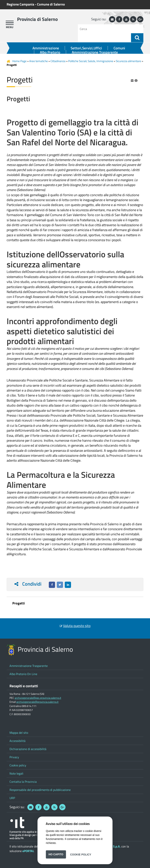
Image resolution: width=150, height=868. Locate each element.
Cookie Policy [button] (81, 854)
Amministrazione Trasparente (95, 52)
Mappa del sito (19, 733)
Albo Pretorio (50, 52)
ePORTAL (28, 851)
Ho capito (56, 854)
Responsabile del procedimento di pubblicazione (40, 790)
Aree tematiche (39, 61)
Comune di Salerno (51, 4)
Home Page (19, 61)
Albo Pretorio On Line (23, 674)
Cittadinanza (58, 61)
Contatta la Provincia (23, 782)
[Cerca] (106, 29)
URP (12, 798)
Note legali (16, 773)
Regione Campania (20, 4)
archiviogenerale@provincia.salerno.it (37, 702)
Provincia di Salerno (37, 19)
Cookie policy (18, 765)
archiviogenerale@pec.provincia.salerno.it (38, 698)
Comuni (119, 48)
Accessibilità (17, 741)
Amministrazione (46, 48)
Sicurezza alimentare (128, 61)
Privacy (14, 757)
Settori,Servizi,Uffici (86, 48)
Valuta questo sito (77, 626)
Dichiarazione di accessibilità (28, 749)
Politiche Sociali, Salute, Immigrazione (91, 61)
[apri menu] (10, 23)
